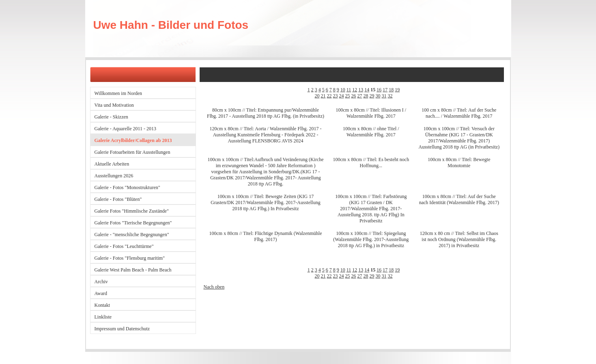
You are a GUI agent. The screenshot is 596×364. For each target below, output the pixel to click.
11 (349, 90)
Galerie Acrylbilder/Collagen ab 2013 (133, 140)
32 (390, 96)
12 (355, 90)
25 (348, 96)
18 (391, 90)
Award (101, 293)
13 (361, 90)
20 (317, 96)
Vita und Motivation (114, 105)
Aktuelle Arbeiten (112, 164)
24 (342, 96)
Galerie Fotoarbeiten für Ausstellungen (132, 152)
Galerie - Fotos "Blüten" (118, 199)
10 (343, 90)
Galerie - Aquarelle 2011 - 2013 (126, 129)
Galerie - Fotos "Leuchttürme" (124, 246)
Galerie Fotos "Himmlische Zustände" (132, 211)
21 (323, 96)
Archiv (101, 282)
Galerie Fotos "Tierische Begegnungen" (133, 223)
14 (367, 90)
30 (378, 96)
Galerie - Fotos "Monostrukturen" (127, 187)
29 (372, 96)
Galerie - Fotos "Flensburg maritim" (130, 258)
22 (329, 96)
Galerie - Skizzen (111, 117)
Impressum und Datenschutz (122, 329)
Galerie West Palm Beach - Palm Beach (133, 270)
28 (366, 96)
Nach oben (214, 287)
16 (379, 90)
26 (354, 96)
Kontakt (102, 305)
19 (397, 90)
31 (384, 96)
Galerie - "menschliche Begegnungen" (132, 235)
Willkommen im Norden (118, 93)
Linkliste (103, 317)
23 (336, 96)
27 (360, 96)
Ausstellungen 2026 (114, 176)
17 (385, 90)
